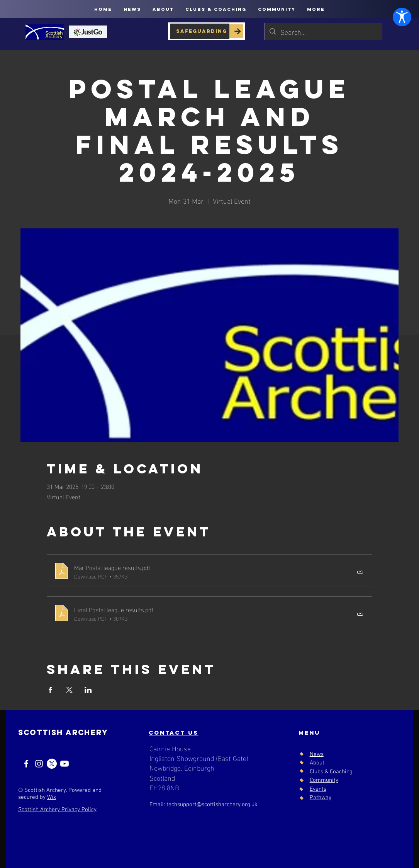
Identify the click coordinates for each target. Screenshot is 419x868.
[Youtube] (64, 764)
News (317, 754)
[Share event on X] (69, 690)
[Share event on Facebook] (50, 690)
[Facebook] (26, 764)
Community (324, 780)
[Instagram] (39, 764)
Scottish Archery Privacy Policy (57, 810)
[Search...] (323, 31)
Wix (52, 797)
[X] (52, 764)
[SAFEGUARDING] (200, 31)
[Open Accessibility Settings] (400, 849)
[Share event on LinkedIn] (88, 690)
